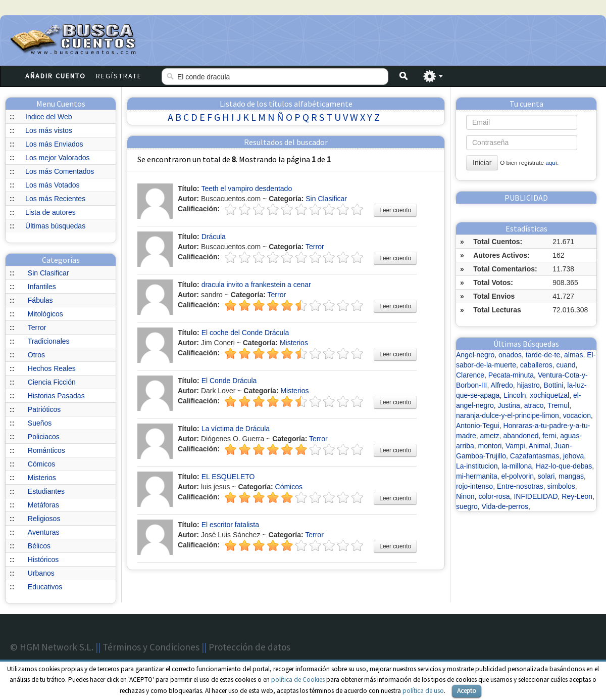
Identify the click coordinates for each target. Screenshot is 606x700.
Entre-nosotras (520, 486)
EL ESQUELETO (228, 477)
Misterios (42, 478)
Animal (540, 446)
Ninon (465, 496)
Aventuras (44, 532)
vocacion (577, 415)
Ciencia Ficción (52, 382)
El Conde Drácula (229, 381)
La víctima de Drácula (236, 429)
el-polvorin (517, 476)
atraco (534, 405)
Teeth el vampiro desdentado (246, 189)
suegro (467, 506)
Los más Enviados (54, 144)
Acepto (467, 691)
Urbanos (41, 573)
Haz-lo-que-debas (564, 466)
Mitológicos (45, 314)
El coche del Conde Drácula (245, 333)
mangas (571, 476)
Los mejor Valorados (57, 158)
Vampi (515, 446)
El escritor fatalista (230, 525)
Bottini (554, 385)
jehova (573, 456)
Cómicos (41, 464)
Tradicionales (49, 341)
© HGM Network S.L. (52, 647)
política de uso (423, 691)
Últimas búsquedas (55, 226)
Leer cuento (395, 210)
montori (490, 446)
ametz (489, 436)
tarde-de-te (543, 355)
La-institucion (477, 466)
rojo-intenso (474, 486)
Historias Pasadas (56, 396)
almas (573, 355)
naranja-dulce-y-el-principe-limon (508, 415)
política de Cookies (298, 680)
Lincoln (515, 395)
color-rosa (494, 496)
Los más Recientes (55, 199)
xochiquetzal (549, 395)
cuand (566, 365)
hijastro (528, 385)
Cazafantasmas (535, 456)
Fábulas (40, 300)
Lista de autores (50, 212)
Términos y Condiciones (151, 647)
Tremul (558, 405)
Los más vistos (49, 130)
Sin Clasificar (48, 273)
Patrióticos (44, 409)
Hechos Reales (52, 368)
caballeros (536, 365)
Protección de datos (249, 647)
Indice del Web (48, 117)
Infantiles (42, 287)
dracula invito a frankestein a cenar (256, 285)
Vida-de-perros (505, 506)
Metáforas (43, 505)
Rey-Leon (577, 496)
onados (510, 355)
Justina (509, 405)
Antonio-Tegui (478, 426)
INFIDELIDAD (536, 496)
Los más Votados (52, 185)
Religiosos (44, 519)
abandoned (521, 436)
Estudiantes (46, 491)
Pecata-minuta (511, 375)
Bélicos (39, 546)
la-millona (517, 466)
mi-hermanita (477, 476)
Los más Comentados (60, 171)
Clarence (470, 375)
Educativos (45, 587)
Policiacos (44, 437)
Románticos (46, 450)
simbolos (561, 486)
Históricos (43, 559)
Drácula (214, 237)
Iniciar (482, 163)
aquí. (552, 162)
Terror (37, 328)
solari (546, 476)
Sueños (40, 423)
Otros (36, 355)
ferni (549, 436)
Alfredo (502, 385)
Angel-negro (475, 355)
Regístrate (119, 76)
